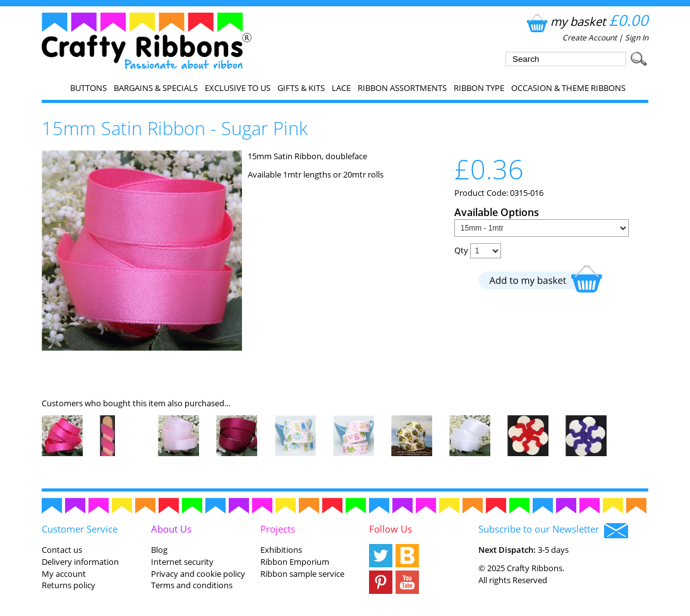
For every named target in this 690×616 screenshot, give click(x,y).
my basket (586, 21)
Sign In (637, 38)
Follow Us (390, 529)
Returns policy (69, 585)
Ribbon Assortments (402, 88)
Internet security (182, 562)
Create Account (590, 38)
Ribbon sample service (302, 574)
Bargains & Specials (156, 88)
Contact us (62, 550)
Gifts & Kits (301, 88)
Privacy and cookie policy (198, 574)
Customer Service (80, 529)
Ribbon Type (479, 88)
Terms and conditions (192, 585)
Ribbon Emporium (295, 562)
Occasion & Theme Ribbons (568, 88)
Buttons (88, 88)
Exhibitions (281, 550)
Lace (341, 88)
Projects (278, 529)
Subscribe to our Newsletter (553, 530)
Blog (159, 550)
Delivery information (80, 562)
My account (64, 574)
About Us (171, 529)
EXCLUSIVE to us (238, 88)
